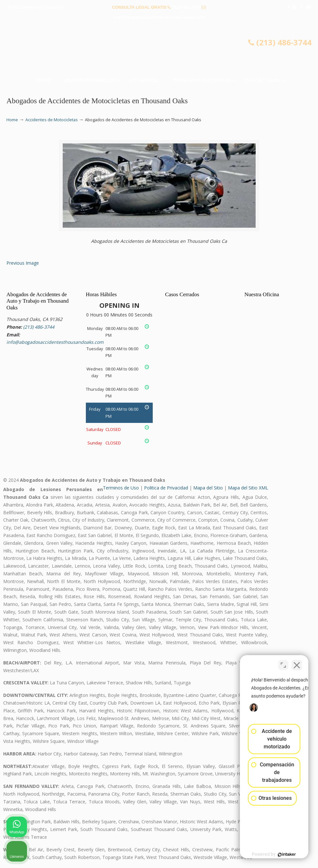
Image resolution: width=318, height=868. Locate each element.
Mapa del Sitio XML (248, 488)
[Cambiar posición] (283, 662)
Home (12, 120)
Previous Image (23, 263)
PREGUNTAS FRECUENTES (36, 7)
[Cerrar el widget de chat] (297, 662)
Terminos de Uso (121, 488)
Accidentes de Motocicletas (52, 120)
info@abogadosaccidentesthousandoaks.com (159, 17)
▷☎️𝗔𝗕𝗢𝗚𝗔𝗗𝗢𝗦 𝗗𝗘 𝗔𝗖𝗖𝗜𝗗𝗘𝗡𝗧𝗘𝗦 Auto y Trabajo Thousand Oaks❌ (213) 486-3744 (159, 50)
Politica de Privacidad (166, 488)
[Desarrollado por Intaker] (263, 854)
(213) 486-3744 (186, 7)
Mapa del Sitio (208, 488)
